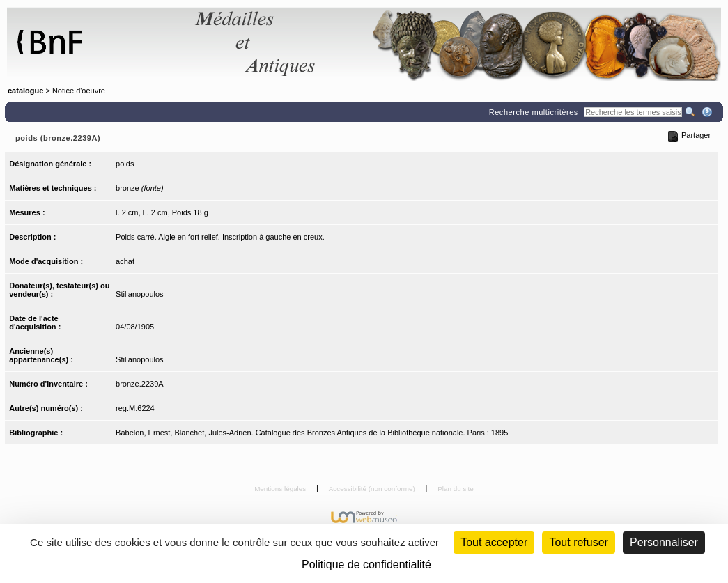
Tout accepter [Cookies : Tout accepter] (494, 542)
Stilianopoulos (140, 294)
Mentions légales (281, 489)
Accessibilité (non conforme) (373, 489)
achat (125, 261)
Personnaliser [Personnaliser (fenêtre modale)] (664, 542)
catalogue (25, 91)
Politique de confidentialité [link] (366, 565)
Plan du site (456, 489)
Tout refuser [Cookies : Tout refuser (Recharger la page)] (578, 542)
